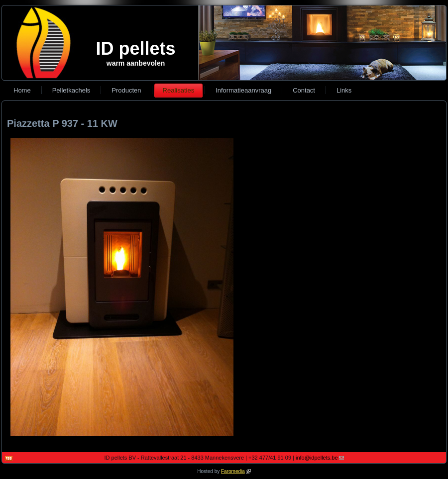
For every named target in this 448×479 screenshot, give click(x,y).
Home (22, 90)
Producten (126, 90)
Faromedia (236, 471)
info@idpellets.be (320, 458)
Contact (304, 90)
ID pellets (135, 48)
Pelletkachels (71, 90)
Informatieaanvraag (243, 90)
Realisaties (179, 90)
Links (344, 90)
